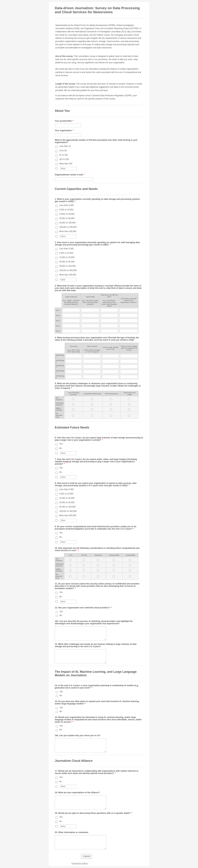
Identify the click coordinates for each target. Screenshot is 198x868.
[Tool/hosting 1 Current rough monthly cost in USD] (110, 356)
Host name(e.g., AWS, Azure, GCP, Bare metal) (74, 349)
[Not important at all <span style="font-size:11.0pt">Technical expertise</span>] (111, 416)
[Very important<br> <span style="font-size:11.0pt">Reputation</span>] (98, 560)
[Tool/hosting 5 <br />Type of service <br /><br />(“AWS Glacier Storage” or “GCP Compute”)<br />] (92, 377)
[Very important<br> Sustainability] (130, 560)
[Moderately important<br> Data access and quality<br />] (129, 404)
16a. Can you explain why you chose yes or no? (78, 735)
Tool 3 (58, 321)
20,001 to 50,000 (67, 218)
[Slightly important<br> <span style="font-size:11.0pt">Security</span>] (84, 570)
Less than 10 (65, 146)
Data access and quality (129, 394)
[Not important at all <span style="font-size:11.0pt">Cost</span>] (70, 576)
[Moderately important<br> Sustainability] (130, 565)
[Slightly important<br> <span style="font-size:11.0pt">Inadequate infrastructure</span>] (92, 409)
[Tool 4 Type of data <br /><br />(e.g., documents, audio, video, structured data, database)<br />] (90, 326)
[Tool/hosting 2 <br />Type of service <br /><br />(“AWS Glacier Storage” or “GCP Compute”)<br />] (92, 361)
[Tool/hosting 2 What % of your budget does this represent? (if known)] (129, 361)
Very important (59, 399)
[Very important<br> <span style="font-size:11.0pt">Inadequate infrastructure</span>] (92, 399)
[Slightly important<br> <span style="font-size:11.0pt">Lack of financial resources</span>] (73, 409)
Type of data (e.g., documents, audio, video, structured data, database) (90, 300)
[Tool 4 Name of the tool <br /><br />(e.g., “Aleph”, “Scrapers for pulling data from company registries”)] (71, 326)
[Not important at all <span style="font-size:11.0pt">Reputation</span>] (98, 576)
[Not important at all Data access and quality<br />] (129, 416)
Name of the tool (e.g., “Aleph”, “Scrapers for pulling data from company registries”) (71, 300)
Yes (61, 444)
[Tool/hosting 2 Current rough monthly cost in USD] (110, 361)
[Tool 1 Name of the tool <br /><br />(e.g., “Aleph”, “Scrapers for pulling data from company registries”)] (71, 310)
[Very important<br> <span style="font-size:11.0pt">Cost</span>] (70, 560)
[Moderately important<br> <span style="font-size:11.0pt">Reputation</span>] (98, 565)
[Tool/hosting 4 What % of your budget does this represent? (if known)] (129, 372)
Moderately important (60, 404)
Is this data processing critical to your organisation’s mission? (128, 300)
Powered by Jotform (80, 863)
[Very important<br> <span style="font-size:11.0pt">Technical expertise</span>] (111, 399)
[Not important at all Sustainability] (130, 576)
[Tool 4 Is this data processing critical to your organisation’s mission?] (129, 326)
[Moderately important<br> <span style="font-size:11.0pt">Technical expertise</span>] (111, 404)
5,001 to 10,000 (66, 210)
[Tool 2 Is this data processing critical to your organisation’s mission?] (129, 315)
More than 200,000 (68, 231)
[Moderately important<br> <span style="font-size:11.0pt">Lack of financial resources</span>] (73, 404)
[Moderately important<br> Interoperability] (114, 565)
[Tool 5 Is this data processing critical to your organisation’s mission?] (129, 331)
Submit (87, 856)
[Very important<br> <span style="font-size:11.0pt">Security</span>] (84, 560)
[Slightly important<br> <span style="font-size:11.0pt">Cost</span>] (70, 570)
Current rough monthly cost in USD (111, 348)
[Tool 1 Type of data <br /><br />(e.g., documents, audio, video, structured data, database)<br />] (90, 310)
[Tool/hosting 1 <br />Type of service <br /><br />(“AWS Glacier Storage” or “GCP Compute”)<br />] (92, 356)
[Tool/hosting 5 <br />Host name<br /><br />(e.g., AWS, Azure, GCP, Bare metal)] (74, 377)
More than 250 (66, 164)
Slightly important (59, 409)
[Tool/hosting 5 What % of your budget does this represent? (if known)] (129, 377)
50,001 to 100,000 (67, 223)
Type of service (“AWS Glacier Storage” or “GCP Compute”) (92, 349)
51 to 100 (63, 155)
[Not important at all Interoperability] (114, 576)
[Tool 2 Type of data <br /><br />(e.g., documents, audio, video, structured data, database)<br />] (90, 315)
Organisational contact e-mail (70, 175)
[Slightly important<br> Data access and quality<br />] (129, 409)
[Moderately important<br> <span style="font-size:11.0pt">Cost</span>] (70, 565)
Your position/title (64, 121)
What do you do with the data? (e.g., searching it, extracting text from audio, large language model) (109, 300)
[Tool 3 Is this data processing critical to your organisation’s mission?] (129, 321)
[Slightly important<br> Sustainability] (130, 570)
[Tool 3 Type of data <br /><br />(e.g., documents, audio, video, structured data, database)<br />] (90, 321)
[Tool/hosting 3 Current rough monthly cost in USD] (110, 366)
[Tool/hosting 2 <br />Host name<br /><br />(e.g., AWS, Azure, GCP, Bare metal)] (74, 361)
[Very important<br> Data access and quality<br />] (129, 399)
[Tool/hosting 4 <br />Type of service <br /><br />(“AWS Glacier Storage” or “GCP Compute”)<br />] (92, 372)
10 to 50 (63, 151)
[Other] (57, 169)
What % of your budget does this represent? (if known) (129, 348)
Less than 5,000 (66, 205)
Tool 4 (58, 326)
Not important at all (59, 415)
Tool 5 (58, 331)
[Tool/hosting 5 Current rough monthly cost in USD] (110, 377)
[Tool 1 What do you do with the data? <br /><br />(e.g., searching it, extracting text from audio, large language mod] (109, 310)
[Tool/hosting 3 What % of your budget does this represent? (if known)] (129, 366)
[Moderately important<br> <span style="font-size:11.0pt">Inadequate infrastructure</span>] (92, 404)
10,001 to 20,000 (67, 214)
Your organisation (64, 131)
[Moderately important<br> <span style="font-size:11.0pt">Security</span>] (84, 565)
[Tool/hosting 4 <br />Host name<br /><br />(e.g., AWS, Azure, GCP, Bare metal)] (74, 372)
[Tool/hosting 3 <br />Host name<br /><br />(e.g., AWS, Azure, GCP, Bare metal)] (74, 366)
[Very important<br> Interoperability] (114, 560)
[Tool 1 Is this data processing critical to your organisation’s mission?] (129, 310)
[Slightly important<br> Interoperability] (114, 570)
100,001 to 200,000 (68, 227)
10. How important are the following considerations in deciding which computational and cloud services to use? (97, 549)
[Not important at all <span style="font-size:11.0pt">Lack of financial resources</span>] (73, 416)
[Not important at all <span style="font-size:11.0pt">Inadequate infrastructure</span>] (92, 416)
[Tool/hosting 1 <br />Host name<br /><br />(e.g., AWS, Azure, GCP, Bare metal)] (74, 356)
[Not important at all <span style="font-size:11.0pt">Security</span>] (84, 576)
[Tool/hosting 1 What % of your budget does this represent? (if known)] (129, 356)
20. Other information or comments (72, 832)
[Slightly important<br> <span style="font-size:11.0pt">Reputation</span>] (98, 570)
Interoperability (114, 555)
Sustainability (130, 555)
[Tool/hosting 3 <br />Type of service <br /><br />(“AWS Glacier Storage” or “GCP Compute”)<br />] (92, 366)
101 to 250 (64, 159)
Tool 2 (58, 315)
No (61, 448)
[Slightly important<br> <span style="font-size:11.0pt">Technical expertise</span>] (111, 409)
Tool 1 (58, 310)
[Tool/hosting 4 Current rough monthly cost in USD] (110, 372)
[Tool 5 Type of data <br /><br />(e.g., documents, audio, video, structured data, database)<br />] (90, 331)
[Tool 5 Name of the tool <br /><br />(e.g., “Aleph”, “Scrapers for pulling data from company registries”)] (71, 331)
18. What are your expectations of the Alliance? (77, 793)
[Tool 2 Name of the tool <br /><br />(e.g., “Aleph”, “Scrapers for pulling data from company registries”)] (71, 315)
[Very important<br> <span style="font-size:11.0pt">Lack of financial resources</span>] (73, 399)
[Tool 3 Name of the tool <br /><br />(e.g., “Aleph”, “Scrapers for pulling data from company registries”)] (71, 321)
